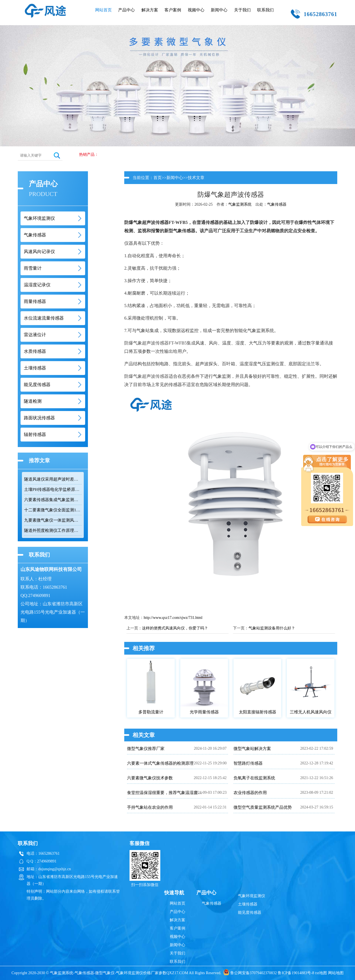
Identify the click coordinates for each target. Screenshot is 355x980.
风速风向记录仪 (39, 252)
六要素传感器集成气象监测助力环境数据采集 (53, 500)
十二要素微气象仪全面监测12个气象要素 (53, 510)
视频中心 (196, 10)
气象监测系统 (240, 204)
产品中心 (126, 10)
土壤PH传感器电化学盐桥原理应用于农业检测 (53, 489)
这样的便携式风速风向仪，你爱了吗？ (175, 628)
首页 (158, 178)
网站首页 (103, 10)
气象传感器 (35, 235)
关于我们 (242, 10)
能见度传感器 (37, 385)
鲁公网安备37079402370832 (250, 973)
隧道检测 (33, 401)
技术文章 (196, 178)
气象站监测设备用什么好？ (272, 628)
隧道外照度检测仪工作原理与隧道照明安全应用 (53, 530)
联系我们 (265, 10)
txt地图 (321, 973)
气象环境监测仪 (39, 218)
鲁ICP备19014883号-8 (296, 973)
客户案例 (173, 10)
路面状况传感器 (39, 418)
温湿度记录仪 (37, 285)
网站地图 (336, 973)
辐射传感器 (35, 434)
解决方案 (150, 10)
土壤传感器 (35, 368)
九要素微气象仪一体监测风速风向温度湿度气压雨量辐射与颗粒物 (53, 520)
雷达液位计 (35, 335)
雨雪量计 (33, 268)
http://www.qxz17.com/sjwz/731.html (173, 618)
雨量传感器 (35, 301)
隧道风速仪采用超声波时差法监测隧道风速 (53, 479)
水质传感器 (35, 351)
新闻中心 (219, 10)
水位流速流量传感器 (44, 318)
